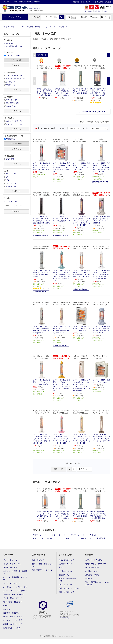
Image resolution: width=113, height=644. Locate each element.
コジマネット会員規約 (94, 560)
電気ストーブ (63, 27)
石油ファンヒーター (41, 535)
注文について (64, 567)
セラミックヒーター (60, 535)
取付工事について (66, 585)
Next (109, 81)
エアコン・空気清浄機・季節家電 (30, 27)
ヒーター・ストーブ (49, 27)
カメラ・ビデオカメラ (12, 583)
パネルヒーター (87, 538)
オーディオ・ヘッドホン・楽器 (15, 587)
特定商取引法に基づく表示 (96, 564)
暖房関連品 (101, 538)
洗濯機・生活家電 (10, 567)
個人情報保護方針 (92, 567)
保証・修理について (66, 592)
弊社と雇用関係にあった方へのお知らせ (97, 583)
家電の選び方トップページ (42, 570)
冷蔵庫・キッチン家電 (12, 564)
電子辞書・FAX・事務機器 (13, 594)
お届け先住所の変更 (34, 9)
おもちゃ (7, 609)
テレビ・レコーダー (11, 560)
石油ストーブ (95, 535)
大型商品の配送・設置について (69, 580)
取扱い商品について (66, 560)
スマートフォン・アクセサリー (15, 591)
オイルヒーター (53, 538)
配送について (64, 575)
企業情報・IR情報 (92, 575)
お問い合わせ (98, 11)
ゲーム (6, 606)
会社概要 (108, 2)
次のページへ (84, 469)
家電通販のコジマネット (10, 27)
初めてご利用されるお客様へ (42, 565)
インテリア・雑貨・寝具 (13, 620)
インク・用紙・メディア (13, 598)
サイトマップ (107, 11)
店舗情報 (76, 2)
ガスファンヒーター (78, 535)
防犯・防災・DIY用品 (12, 628)
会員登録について (66, 564)
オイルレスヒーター (70, 538)
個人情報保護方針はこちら (66, 618)
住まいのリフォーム (88, 2)
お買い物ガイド (88, 11)
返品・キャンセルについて (69, 588)
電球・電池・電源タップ (13, 602)
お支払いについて (66, 571)
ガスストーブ (38, 538)
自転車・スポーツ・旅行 (13, 624)
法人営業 (100, 2)
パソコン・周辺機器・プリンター (15, 578)
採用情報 (89, 579)
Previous (34, 81)
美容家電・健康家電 (11, 613)
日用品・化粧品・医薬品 (13, 617)
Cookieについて (91, 571)
